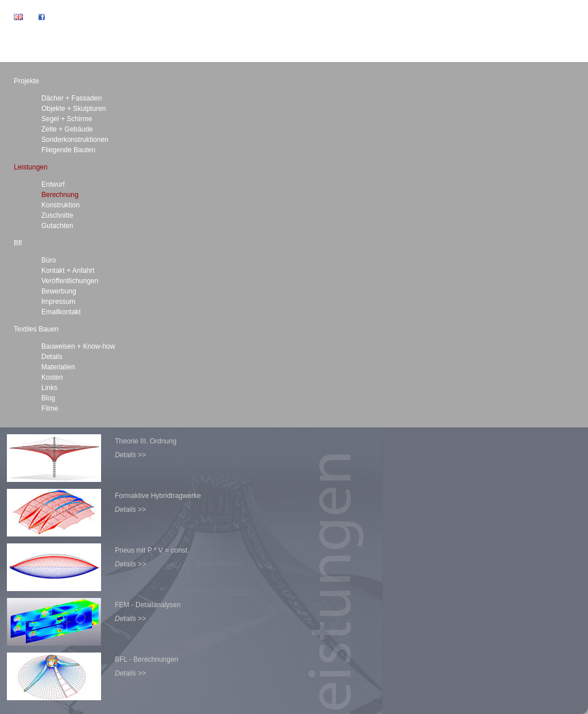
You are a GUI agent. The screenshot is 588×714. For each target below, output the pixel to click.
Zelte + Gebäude (67, 129)
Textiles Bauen (36, 329)
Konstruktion (61, 205)
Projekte (26, 81)
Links (49, 388)
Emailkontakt (61, 312)
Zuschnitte (57, 215)
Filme (50, 408)
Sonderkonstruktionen (75, 140)
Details (52, 357)
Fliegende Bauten (68, 150)
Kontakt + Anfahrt (68, 271)
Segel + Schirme (67, 119)
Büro (49, 260)
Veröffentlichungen (70, 281)
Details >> (130, 455)
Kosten (52, 377)
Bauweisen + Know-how (78, 346)
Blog (48, 398)
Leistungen (31, 167)
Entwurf (53, 184)
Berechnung (60, 195)
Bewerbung (59, 291)
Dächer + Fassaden (71, 98)
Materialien (58, 367)
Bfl (18, 243)
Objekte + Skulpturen (73, 109)
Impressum (58, 302)
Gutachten (57, 226)
